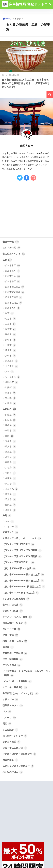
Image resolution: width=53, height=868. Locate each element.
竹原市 (11, 319)
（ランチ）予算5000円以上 (19, 563)
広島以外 (9, 409)
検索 (50, 95)
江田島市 (12, 382)
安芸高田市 (13, 377)
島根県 (11, 425)
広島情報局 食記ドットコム (27, 4)
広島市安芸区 (14, 297)
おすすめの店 (12, 248)
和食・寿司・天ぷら (15, 641)
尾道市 (11, 329)
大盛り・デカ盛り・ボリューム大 (22, 538)
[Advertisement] (26, 211)
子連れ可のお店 (13, 611)
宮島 (10, 372)
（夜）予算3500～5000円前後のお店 (23, 581)
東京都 (11, 484)
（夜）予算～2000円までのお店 (21, 593)
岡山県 (11, 415)
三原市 (11, 324)
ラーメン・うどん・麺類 (17, 617)
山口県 (11, 420)
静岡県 (11, 505)
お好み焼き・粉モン (15, 623)
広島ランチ (10, 532)
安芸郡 (11, 393)
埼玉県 (11, 494)
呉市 (10, 313)
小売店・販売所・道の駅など (19, 754)
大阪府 (11, 473)
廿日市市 (12, 366)
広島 (7, 260)
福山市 (11, 335)
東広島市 (12, 361)
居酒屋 (8, 647)
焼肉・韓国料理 (13, 659)
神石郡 (11, 398)
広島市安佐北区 (15, 287)
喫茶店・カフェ (13, 706)
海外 (7, 516)
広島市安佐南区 (15, 292)
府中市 (11, 340)
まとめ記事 (10, 730)
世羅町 (11, 388)
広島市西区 (13, 276)
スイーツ (9, 718)
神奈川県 (12, 489)
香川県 (11, 447)
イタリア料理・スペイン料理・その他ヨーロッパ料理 (26, 674)
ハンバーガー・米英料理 (17, 681)
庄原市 (11, 351)
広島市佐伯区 (14, 303)
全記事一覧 (11, 242)
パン (7, 712)
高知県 (11, 457)
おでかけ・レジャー (15, 736)
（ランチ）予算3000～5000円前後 (22, 557)
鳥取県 (11, 431)
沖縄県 (11, 510)
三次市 (11, 345)
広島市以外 (13, 308)
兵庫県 (11, 478)
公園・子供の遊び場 (15, 748)
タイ (10, 522)
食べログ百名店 (13, 605)
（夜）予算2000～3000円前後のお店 (23, 575)
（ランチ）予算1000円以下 (19, 544)
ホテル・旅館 (12, 742)
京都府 (11, 468)
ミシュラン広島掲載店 (16, 599)
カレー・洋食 (12, 629)
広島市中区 (13, 266)
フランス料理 (12, 665)
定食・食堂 (10, 635)
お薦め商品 (10, 760)
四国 (10, 436)
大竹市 (11, 356)
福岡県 (11, 463)
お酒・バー (10, 700)
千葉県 (11, 500)
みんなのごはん (13, 772)
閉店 (7, 724)
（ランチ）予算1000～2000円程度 (22, 551)
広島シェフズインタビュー (18, 766)
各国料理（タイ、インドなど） (21, 694)
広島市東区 (13, 271)
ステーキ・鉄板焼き (15, 688)
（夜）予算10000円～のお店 (19, 569)
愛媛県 (11, 441)
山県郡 (11, 404)
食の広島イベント (14, 254)
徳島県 (11, 452)
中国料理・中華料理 (15, 653)
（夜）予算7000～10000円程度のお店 (24, 587)
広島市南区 (13, 282)
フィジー (12, 527)
